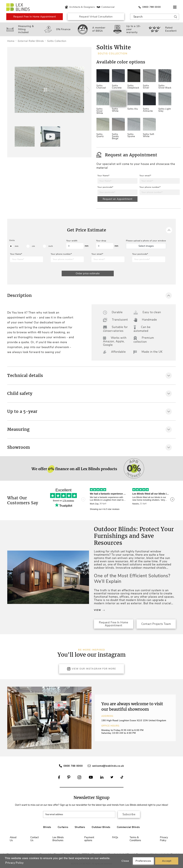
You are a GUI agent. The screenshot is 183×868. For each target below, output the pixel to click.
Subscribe (129, 814)
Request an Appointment (118, 199)
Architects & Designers (79, 7)
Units (12, 240)
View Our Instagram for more (91, 669)
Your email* (145, 176)
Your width (72, 241)
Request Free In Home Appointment (35, 17)
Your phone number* (150, 187)
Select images (146, 246)
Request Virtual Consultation (96, 17)
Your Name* (103, 176)
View (99, 610)
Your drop (101, 241)
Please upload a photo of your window (146, 241)
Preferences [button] (143, 861)
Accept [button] (167, 861)
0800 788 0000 (73, 766)
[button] (88, 90)
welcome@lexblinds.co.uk (108, 766)
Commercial (105, 7)
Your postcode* (105, 187)
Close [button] (125, 861)
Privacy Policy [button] (15, 863)
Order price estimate (88, 273)
